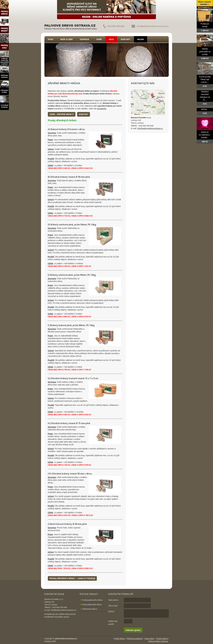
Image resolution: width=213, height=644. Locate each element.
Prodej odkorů (162, 639)
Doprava (84, 39)
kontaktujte (102, 109)
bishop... (205, 109)
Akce (111, 39)
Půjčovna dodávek (134, 639)
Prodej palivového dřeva (92, 600)
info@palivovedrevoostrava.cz (153, 26)
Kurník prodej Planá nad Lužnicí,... (205, 79)
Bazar (141, 39)
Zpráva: (111, 611)
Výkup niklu (149, 639)
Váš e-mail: (113, 606)
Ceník (99, 39)
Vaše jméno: (113, 600)
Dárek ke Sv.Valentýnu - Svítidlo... (205, 135)
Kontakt (126, 39)
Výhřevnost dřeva (90, 609)
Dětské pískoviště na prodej (205, 52)
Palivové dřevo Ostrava (158, 641)
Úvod (51, 39)
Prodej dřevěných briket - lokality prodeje (72, 578)
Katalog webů (50, 641)
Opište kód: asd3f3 (113, 623)
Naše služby (67, 39)
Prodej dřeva (119, 639)
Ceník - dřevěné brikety (62, 114)
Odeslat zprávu (133, 630)
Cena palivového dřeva (92, 604)
